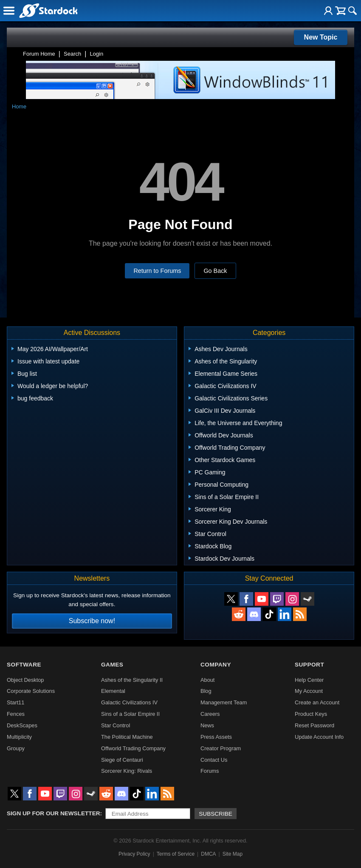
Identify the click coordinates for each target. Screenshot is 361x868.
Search (72, 54)
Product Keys (311, 714)
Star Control (116, 725)
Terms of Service (176, 854)
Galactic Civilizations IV (129, 702)
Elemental (113, 691)
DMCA (208, 854)
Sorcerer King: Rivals (127, 771)
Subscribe (216, 814)
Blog (206, 691)
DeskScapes (22, 725)
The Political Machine (127, 737)
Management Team (224, 702)
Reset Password (314, 725)
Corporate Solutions (31, 691)
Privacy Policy (134, 854)
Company (216, 665)
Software (24, 665)
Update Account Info (319, 737)
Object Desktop (25, 680)
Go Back (215, 271)
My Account (309, 691)
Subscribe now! (92, 621)
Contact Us (214, 760)
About (207, 680)
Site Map (233, 854)
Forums (210, 771)
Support (309, 665)
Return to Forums (157, 271)
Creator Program (221, 748)
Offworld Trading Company (133, 748)
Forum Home (39, 54)
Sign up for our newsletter (54, 813)
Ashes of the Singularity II (132, 680)
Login (96, 54)
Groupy (16, 748)
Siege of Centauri (122, 760)
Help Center (309, 680)
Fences (16, 714)
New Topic (321, 37)
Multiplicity (19, 737)
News (207, 725)
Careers (210, 714)
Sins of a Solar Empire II (130, 714)
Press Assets (216, 737)
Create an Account (317, 702)
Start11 (16, 702)
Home (19, 106)
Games (112, 665)
